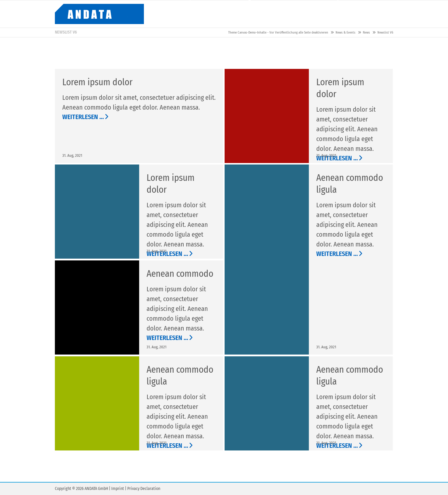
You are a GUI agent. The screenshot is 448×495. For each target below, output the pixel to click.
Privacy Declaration (144, 489)
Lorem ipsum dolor (97, 82)
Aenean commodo (180, 274)
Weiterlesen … (83, 117)
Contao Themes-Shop (99, 14)
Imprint (118, 489)
